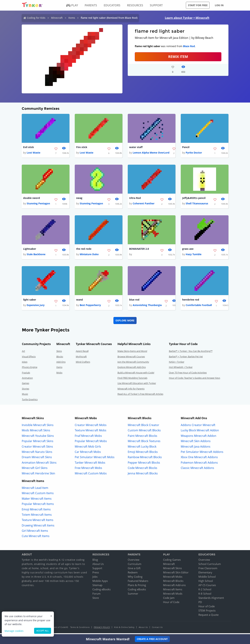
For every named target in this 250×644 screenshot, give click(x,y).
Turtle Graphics (30, 401)
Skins (59, 352)
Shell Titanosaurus (197, 204)
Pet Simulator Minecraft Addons (202, 453)
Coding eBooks (102, 591)
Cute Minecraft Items (36, 537)
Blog (95, 561)
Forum (96, 595)
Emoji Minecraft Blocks (143, 453)
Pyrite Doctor (194, 153)
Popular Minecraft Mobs (91, 442)
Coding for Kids (36, 18)
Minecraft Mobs (173, 578)
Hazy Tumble (194, 255)
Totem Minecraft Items (37, 516)
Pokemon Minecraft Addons (199, 464)
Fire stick (82, 147)
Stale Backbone (36, 255)
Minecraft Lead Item (35, 489)
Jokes (25, 363)
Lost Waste (33, 153)
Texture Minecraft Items (38, 521)
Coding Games (172, 561)
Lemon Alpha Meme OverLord (151, 153)
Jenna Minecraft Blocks (143, 475)
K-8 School (205, 595)
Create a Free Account (152, 639)
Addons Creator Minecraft (198, 426)
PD (200, 603)
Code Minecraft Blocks (142, 469)
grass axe (188, 250)
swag (79, 198)
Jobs (95, 578)
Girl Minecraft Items (35, 532)
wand (80, 301)
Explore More (125, 322)
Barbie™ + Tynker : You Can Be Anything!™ (191, 352)
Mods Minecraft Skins (36, 432)
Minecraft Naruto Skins (37, 453)
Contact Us (157, 629)
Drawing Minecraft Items (38, 527)
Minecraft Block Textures (144, 442)
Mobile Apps (100, 582)
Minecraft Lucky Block (142, 448)
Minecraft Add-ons (174, 586)
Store (96, 599)
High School (206, 582)
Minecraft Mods (173, 595)
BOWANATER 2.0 (139, 250)
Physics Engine (30, 369)
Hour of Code (171, 603)
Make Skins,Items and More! (132, 352)
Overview (134, 561)
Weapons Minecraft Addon (198, 437)
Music (25, 395)
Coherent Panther (144, 204)
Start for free (198, 5)
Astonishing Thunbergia (147, 306)
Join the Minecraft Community (133, 363)
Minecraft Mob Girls (88, 448)
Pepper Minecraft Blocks (144, 464)
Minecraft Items (173, 591)
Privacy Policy (102, 629)
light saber (30, 301)
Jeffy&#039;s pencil (194, 198)
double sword (32, 198)
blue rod (134, 301)
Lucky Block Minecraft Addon (200, 432)
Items (72, 18)
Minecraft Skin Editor (176, 574)
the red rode (84, 250)
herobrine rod (191, 301)
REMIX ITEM (178, 57)
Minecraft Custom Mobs (91, 475)
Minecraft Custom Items (38, 495)
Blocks (60, 358)
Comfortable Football (199, 306)
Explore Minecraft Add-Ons (132, 369)
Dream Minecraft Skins (37, 459)
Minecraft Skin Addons (196, 442)
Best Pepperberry (90, 306)
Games (26, 385)
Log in (219, 5)
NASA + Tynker (177, 363)
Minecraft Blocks (173, 582)
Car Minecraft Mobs (88, 453)
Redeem (133, 574)
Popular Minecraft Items (38, 505)
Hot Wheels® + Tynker (181, 369)
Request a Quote (208, 616)
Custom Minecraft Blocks (144, 432)
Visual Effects (29, 358)
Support (97, 570)
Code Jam (169, 599)
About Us (98, 565)
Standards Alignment (211, 599)
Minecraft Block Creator (143, 426)
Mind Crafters (83, 363)
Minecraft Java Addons (196, 448)
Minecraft (57, 18)
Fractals (26, 374)
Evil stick (29, 147)
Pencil (186, 147)
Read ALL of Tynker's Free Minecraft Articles (140, 395)
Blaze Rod (189, 46)
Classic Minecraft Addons (197, 469)
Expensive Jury (36, 306)
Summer (133, 595)
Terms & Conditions (80, 629)
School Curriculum (210, 565)
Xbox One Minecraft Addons (199, 459)
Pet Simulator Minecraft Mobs (95, 459)
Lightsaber (30, 250)
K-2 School (205, 591)
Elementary (205, 574)
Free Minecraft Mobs (88, 469)
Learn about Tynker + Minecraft (187, 18)
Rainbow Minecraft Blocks (145, 459)
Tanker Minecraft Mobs (90, 464)
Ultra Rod (135, 198)
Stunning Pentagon (38, 204)
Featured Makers (138, 582)
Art (23, 352)
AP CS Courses (207, 586)
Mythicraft (81, 358)
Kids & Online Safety (124, 629)
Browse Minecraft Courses (131, 358)
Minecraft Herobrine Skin (38, 475)
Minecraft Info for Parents (131, 390)
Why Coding (135, 578)
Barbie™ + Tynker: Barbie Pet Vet (186, 358)
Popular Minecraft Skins (38, 442)
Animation (27, 379)
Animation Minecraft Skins (39, 464)
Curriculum (135, 565)
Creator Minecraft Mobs (91, 426)
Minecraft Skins (172, 570)
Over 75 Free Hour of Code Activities (188, 374)
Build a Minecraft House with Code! (136, 374)
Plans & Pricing (137, 586)
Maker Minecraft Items (37, 500)
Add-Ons (61, 363)
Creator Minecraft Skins (37, 448)
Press (96, 574)
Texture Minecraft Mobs (91, 432)
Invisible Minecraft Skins (38, 426)
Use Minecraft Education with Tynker (137, 385)
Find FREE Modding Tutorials (132, 379)
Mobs (59, 374)
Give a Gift (134, 570)
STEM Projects (207, 612)
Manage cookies (14, 631)
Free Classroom (208, 570)
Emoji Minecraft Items (36, 511)
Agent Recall (82, 352)
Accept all (43, 631)
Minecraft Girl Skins (35, 469)
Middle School (207, 578)
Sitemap (97, 586)
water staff (136, 147)
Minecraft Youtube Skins (38, 437)
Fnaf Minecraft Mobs (88, 437)
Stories (26, 390)
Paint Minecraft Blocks (142, 437)
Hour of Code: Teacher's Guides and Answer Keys (195, 379)
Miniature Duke (89, 255)
